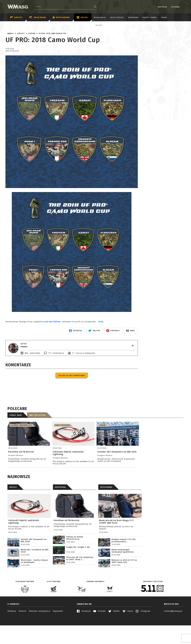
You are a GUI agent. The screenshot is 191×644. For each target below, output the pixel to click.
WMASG (11, 57)
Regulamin (58, 634)
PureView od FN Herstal (67, 544)
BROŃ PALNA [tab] (60, 510)
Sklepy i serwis (150, 18)
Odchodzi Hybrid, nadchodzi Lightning (24, 545)
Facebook (84, 634)
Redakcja (12, 634)
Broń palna (38, 17)
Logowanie (169, 7)
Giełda (82, 18)
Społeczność (100, 18)
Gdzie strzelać (117, 18)
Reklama (21, 25)
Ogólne (32, 57)
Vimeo (128, 634)
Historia (22, 634)
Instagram (143, 634)
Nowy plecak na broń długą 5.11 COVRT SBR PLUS (116, 545)
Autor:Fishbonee (12, 74)
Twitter (114, 634)
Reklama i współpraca (39, 634)
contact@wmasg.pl (173, 634)
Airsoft (16, 17)
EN (182, 7)
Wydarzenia (133, 18)
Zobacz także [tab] (16, 438)
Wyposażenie (61, 18)
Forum (164, 18)
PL (178, 7)
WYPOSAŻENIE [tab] (106, 510)
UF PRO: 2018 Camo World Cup (53, 57)
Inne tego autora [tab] (37, 438)
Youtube (100, 634)
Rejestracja (156, 7)
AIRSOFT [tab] (13, 510)
